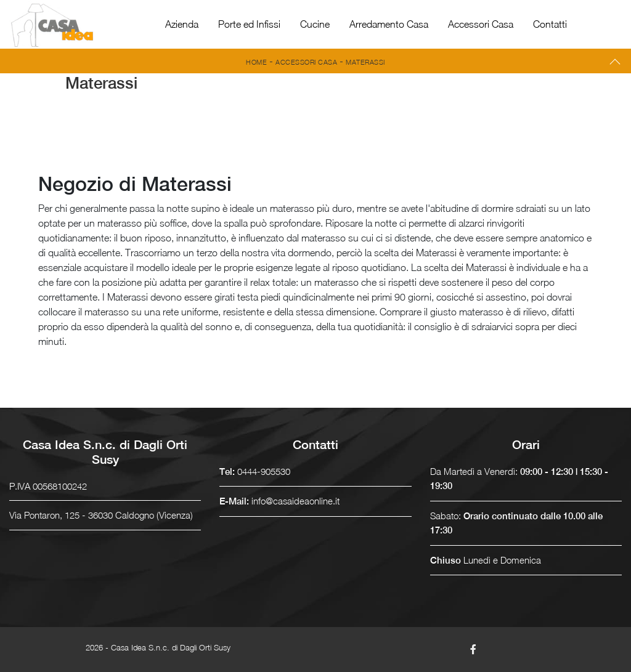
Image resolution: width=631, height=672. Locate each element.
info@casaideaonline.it (295, 501)
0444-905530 (264, 471)
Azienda (182, 24)
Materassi (365, 62)
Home (256, 62)
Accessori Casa (481, 24)
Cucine (315, 24)
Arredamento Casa (389, 24)
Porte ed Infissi (249, 24)
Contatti (550, 24)
